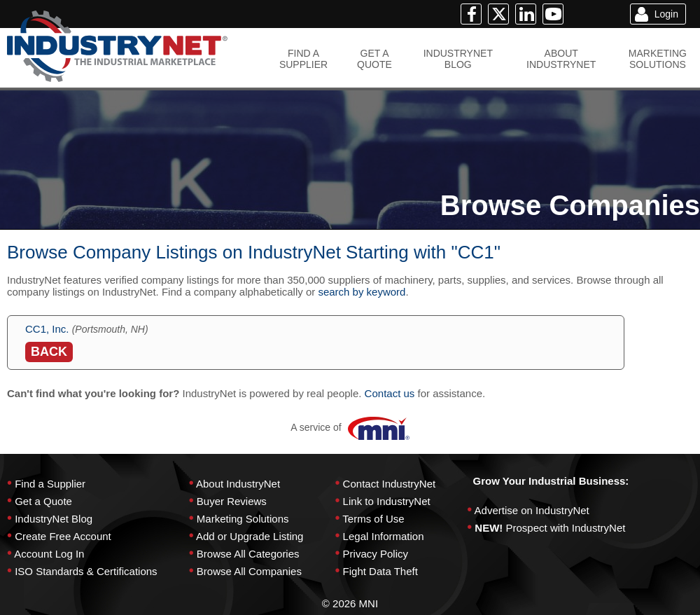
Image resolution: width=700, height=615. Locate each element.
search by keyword (362, 292)
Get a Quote (43, 501)
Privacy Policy (376, 554)
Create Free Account (63, 536)
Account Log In (49, 554)
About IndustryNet (238, 484)
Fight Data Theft (380, 571)
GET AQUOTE (374, 59)
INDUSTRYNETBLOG (458, 59)
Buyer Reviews (232, 501)
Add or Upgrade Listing (250, 536)
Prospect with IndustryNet (566, 528)
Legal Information (384, 536)
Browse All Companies (249, 571)
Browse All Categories (248, 554)
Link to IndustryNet (387, 501)
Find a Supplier (50, 484)
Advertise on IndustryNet (532, 510)
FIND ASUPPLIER (303, 59)
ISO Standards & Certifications (86, 571)
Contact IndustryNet (390, 484)
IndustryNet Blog (54, 519)
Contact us (390, 393)
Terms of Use (373, 519)
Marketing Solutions (243, 519)
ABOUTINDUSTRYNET (561, 59)
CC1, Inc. (47, 329)
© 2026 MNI (350, 603)
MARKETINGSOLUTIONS (658, 59)
